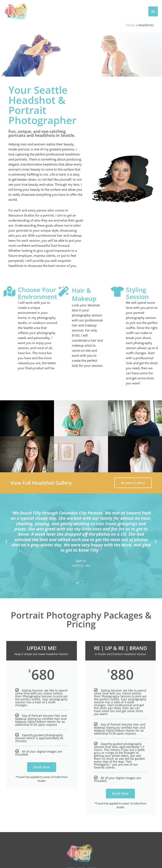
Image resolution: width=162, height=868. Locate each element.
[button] (6, 542)
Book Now (42, 767)
